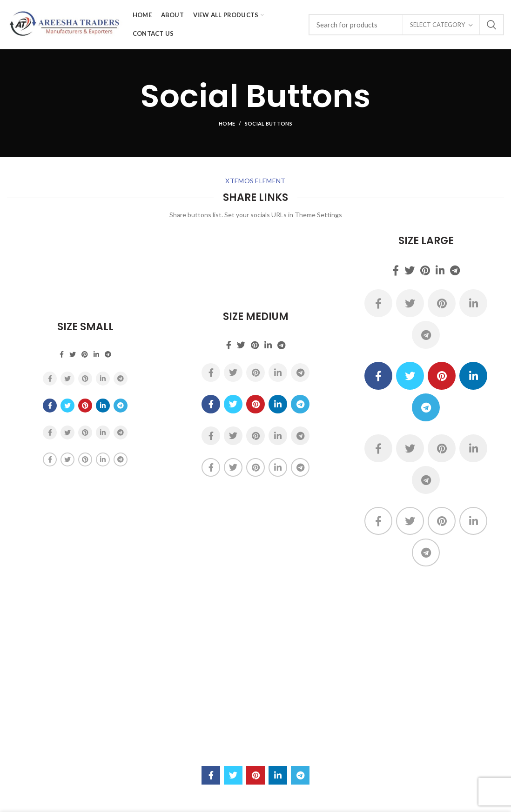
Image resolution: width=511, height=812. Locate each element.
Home (227, 123)
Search (491, 25)
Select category (437, 25)
